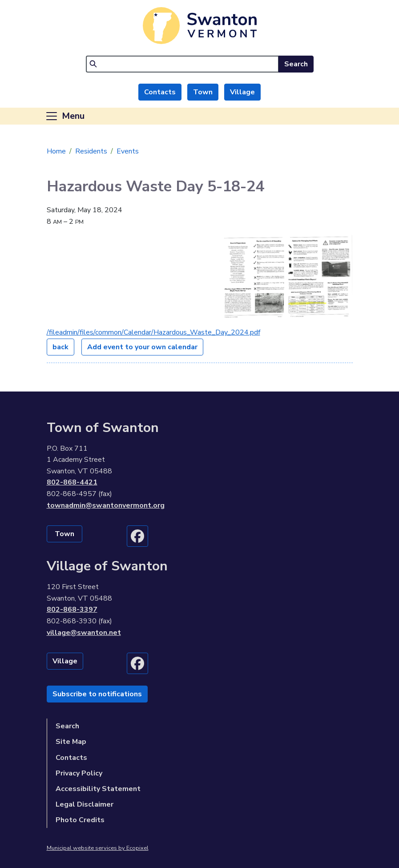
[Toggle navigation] (65, 116)
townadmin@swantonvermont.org (106, 505)
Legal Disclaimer (85, 804)
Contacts (160, 92)
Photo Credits (80, 820)
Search (296, 64)
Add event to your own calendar (142, 347)
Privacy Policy (79, 773)
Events (128, 151)
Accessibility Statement (98, 789)
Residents (91, 151)
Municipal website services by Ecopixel (98, 848)
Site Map (71, 742)
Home (56, 151)
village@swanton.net (84, 633)
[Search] (182, 64)
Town (203, 92)
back (60, 347)
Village (242, 92)
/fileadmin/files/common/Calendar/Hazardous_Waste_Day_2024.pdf (153, 332)
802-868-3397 (72, 610)
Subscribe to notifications (97, 694)
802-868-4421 (72, 482)
